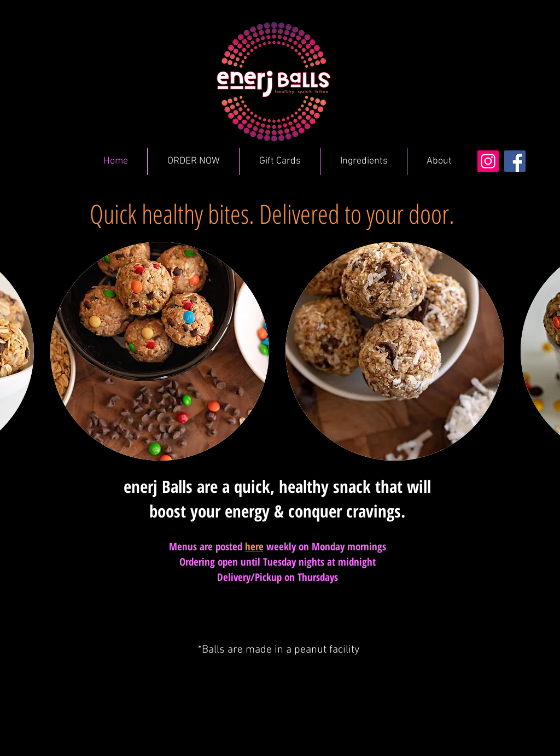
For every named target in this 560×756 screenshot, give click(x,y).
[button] (160, 351)
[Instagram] (488, 161)
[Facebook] (515, 161)
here (254, 546)
